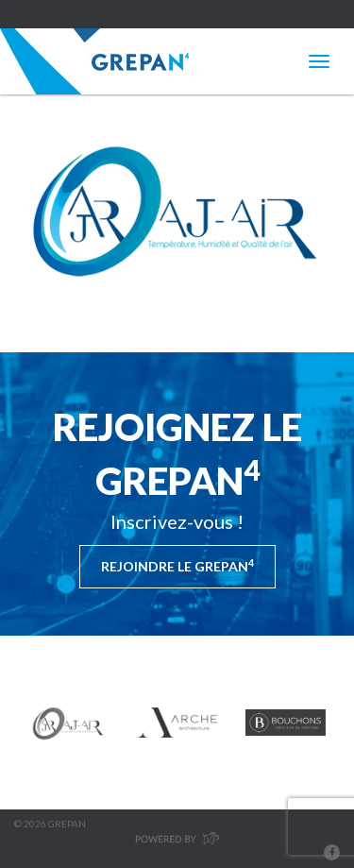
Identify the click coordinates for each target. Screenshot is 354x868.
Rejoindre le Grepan (177, 566)
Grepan (94, 61)
